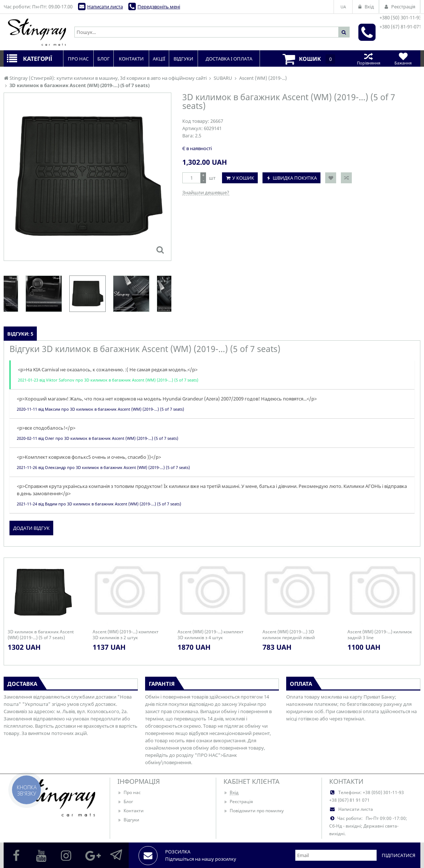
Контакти (131, 811)
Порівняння (368, 58)
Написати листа (105, 7)
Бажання (403, 58)
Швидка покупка (295, 178)
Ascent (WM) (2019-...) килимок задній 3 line (380, 635)
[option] (87, 294)
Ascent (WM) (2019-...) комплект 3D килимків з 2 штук (126, 635)
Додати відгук (31, 528)
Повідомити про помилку (254, 811)
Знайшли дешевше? (206, 192)
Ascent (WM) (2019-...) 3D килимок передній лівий (289, 635)
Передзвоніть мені (159, 7)
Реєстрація (238, 801)
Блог (125, 801)
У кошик (243, 178)
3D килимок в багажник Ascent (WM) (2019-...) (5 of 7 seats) (41, 635)
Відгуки (128, 820)
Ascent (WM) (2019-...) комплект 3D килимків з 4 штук (211, 635)
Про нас (129, 792)
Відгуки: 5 (20, 334)
